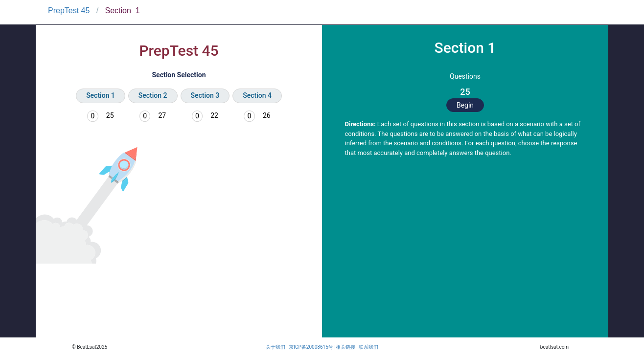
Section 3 (205, 95)
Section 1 (101, 95)
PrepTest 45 (69, 11)
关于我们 (276, 347)
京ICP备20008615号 (311, 347)
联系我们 (368, 347)
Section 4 (257, 95)
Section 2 (153, 95)
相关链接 (345, 347)
